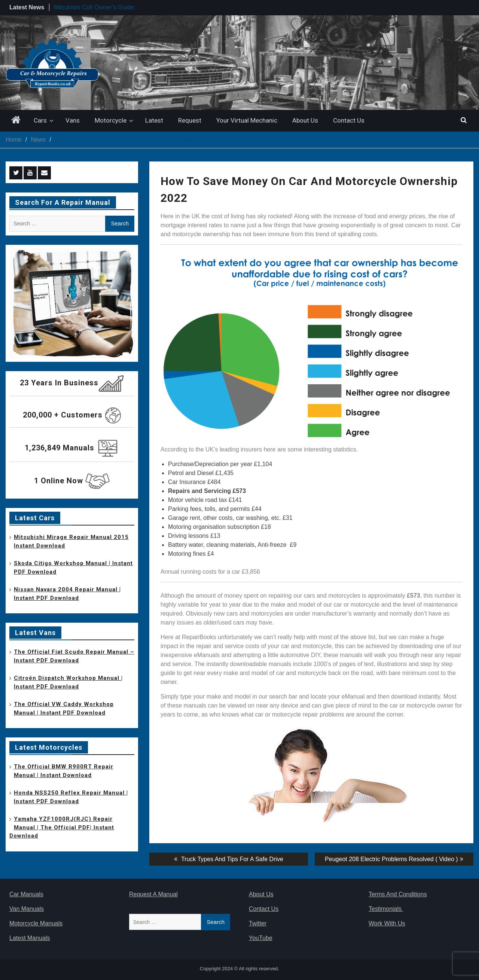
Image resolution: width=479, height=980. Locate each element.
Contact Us (349, 120)
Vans (73, 120)
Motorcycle (111, 120)
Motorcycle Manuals (36, 923)
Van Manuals (27, 909)
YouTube (261, 938)
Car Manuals (26, 894)
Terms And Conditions (398, 894)
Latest (154, 120)
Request (190, 120)
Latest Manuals (30, 938)
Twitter (258, 923)
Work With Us (387, 923)
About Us (305, 120)
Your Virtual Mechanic (247, 120)
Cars (40, 120)
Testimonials (386, 909)
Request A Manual (153, 894)
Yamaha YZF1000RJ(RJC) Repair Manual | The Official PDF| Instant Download (62, 827)
